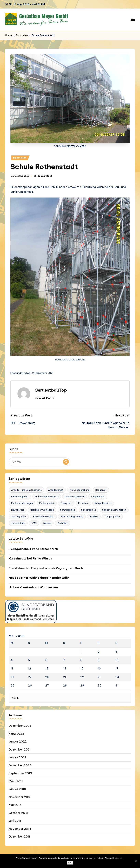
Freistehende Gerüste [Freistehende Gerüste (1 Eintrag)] (47, 496)
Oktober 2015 (18, 813)
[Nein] (136, 861)
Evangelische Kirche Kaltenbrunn (33, 549)
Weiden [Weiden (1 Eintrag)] (47, 523)
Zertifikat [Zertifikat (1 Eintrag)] (62, 523)
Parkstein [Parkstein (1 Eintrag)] (83, 503)
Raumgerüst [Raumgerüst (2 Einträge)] (18, 510)
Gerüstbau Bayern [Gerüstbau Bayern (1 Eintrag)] (75, 496)
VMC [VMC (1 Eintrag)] (34, 523)
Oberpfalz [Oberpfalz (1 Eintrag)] (66, 503)
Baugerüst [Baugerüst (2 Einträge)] (101, 490)
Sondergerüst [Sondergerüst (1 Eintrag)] (88, 510)
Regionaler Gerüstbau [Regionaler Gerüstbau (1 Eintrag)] (42, 510)
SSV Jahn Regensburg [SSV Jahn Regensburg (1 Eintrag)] (72, 516)
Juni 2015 (15, 821)
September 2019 (20, 773)
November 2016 (20, 797)
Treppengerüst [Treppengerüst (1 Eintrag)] (112, 516)
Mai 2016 (15, 805)
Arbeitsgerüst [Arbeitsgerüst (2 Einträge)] (56, 490)
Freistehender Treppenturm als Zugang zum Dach (46, 568)
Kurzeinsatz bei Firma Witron (30, 558)
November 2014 (20, 829)
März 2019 (16, 781)
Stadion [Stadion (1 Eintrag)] (94, 516)
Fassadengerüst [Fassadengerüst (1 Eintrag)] (20, 496)
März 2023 (16, 734)
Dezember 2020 (20, 765)
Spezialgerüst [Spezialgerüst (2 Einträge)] (19, 516)
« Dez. (15, 698)
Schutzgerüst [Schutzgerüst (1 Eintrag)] (67, 510)
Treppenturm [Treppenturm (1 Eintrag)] (18, 523)
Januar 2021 (17, 757)
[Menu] (133, 20)
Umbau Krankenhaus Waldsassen (33, 587)
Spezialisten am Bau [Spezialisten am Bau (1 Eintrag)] (43, 516)
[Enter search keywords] (39, 462)
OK (70, 863)
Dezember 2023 (20, 726)
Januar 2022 (18, 741)
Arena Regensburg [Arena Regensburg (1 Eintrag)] (79, 490)
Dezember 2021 (20, 749)
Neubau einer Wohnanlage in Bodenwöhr (39, 578)
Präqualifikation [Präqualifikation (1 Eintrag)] (103, 503)
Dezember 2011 (19, 837)
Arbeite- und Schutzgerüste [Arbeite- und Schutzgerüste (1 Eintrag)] (26, 490)
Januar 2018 (17, 789)
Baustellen (20, 158)
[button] (44, 398)
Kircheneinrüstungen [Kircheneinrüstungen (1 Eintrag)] (22, 503)
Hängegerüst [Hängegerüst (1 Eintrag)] (98, 496)
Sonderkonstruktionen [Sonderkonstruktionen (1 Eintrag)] (114, 510)
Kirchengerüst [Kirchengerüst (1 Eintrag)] (47, 503)
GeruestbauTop (51, 390)
